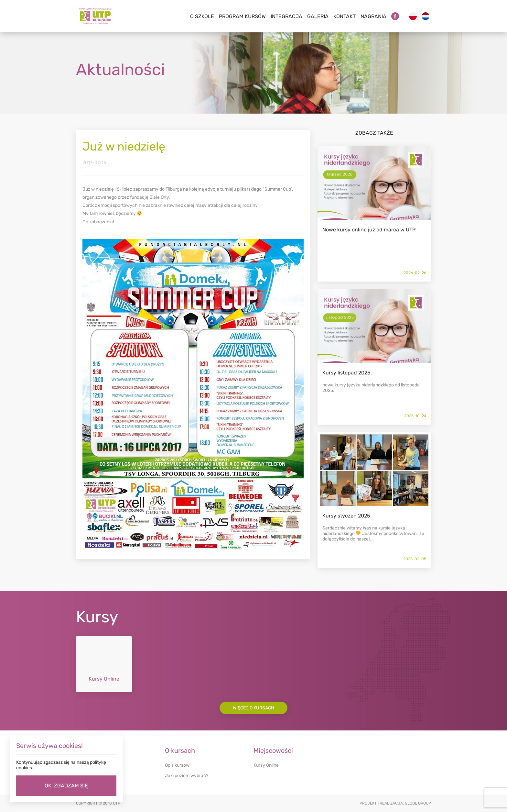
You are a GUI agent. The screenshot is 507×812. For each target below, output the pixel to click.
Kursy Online (266, 765)
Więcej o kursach (253, 708)
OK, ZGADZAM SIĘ (66, 786)
